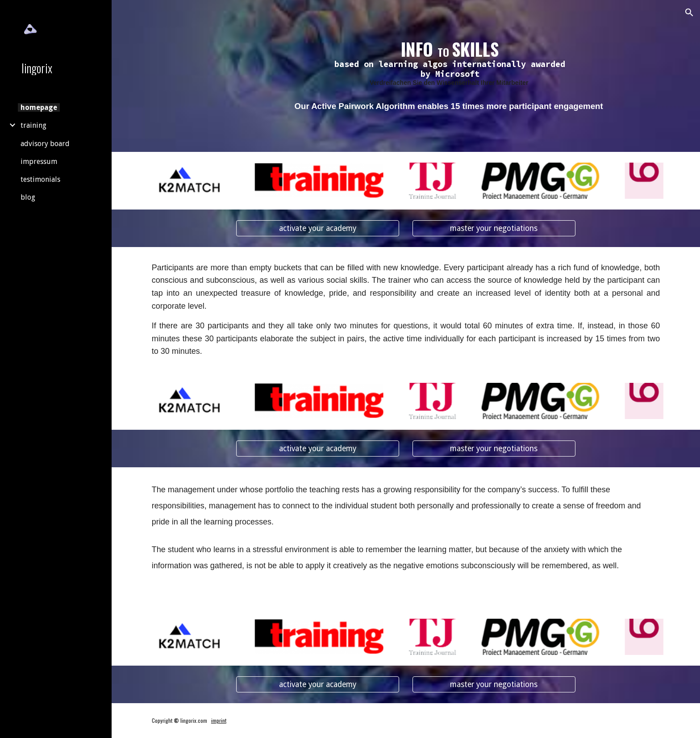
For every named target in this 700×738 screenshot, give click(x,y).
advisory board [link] (45, 144)
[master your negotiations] (494, 228)
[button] (689, 13)
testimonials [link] (40, 179)
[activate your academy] (318, 228)
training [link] (33, 125)
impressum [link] (39, 161)
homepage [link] (39, 107)
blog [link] (28, 197)
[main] (450, 63)
